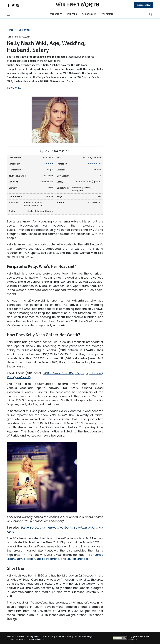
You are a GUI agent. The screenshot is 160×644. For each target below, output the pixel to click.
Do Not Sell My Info (36, 639)
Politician (107, 14)
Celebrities (56, 14)
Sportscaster (95, 164)
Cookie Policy (47, 637)
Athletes (72, 14)
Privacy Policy (33, 637)
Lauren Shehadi (77, 559)
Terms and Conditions (16, 637)
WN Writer (16, 88)
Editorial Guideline (63, 637)
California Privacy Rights (84, 637)
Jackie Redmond (48, 559)
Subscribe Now (144, 5)
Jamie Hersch (26, 559)
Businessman (89, 14)
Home (10, 30)
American (48, 164)
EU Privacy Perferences (16, 639)
